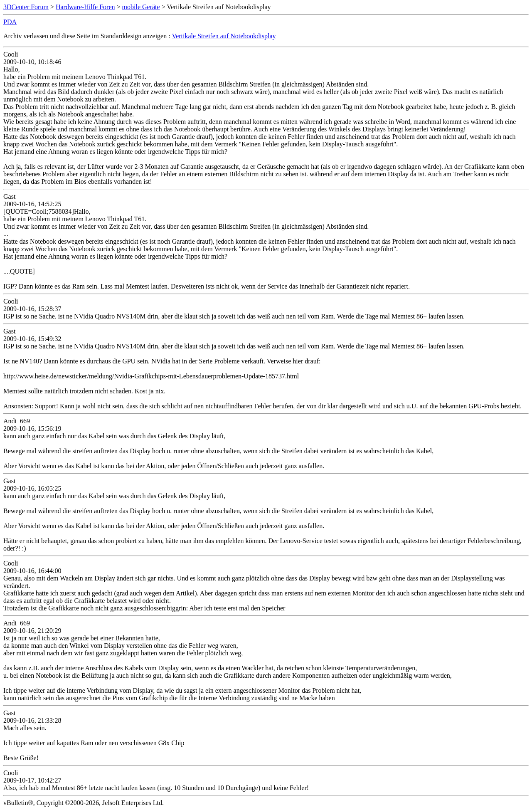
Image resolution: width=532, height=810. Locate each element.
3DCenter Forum (26, 7)
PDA (10, 22)
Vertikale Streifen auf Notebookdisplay (224, 36)
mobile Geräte (141, 7)
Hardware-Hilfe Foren (85, 7)
